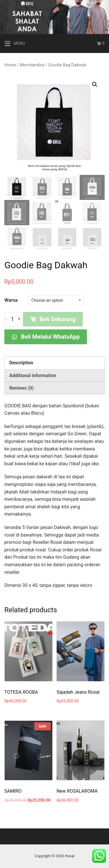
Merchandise (32, 65)
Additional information (33, 376)
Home (10, 65)
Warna (11, 300)
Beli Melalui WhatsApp (46, 337)
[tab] (54, 363)
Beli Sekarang (53, 319)
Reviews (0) (22, 388)
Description (21, 363)
